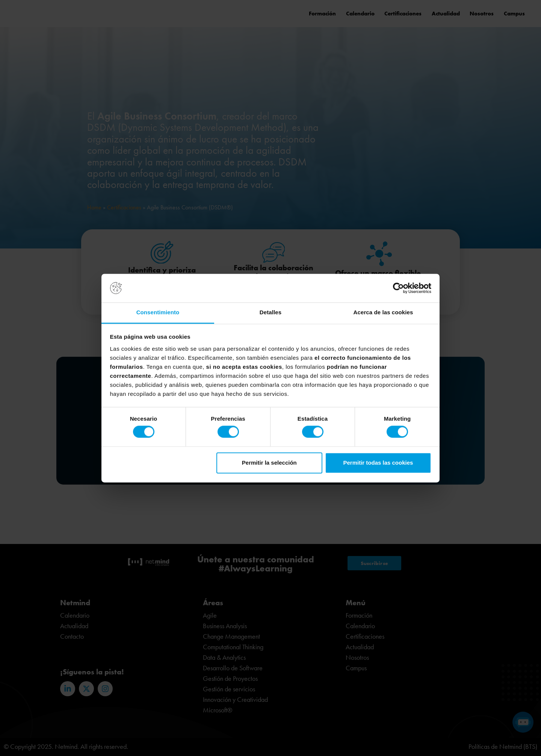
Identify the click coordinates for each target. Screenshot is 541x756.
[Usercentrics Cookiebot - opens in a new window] (398, 288)
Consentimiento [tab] (158, 313)
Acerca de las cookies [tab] (383, 313)
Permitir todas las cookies (378, 463)
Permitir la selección (269, 463)
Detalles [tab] (270, 313)
